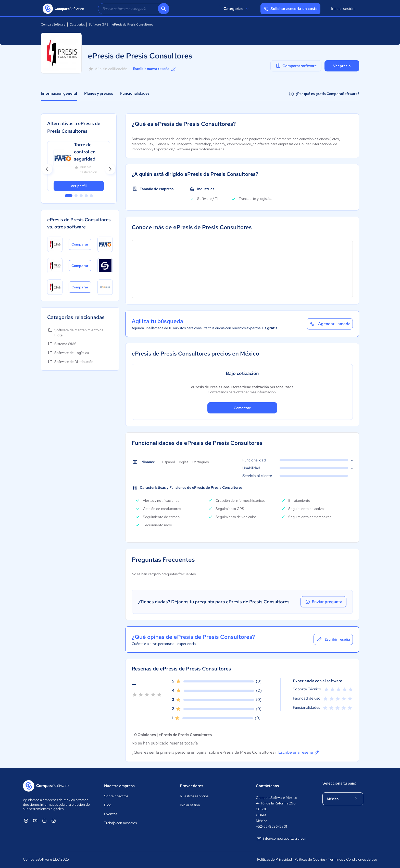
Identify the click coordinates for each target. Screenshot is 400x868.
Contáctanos (267, 786)
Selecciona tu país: (339, 783)
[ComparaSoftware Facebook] (44, 821)
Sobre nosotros (116, 796)
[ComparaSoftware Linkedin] (26, 821)
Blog (108, 805)
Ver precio (342, 66)
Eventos (111, 814)
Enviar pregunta (323, 602)
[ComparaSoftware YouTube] (35, 821)
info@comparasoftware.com (282, 839)
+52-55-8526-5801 (271, 826)
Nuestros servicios (194, 796)
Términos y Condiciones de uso (353, 859)
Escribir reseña (333, 639)
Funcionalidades (135, 93)
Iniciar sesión (343, 9)
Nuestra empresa (119, 786)
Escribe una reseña (299, 752)
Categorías (237, 9)
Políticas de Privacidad (274, 859)
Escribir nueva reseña (155, 69)
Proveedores (191, 786)
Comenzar (242, 408)
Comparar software (296, 66)
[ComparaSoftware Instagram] (54, 821)
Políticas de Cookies (310, 859)
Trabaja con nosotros (120, 823)
